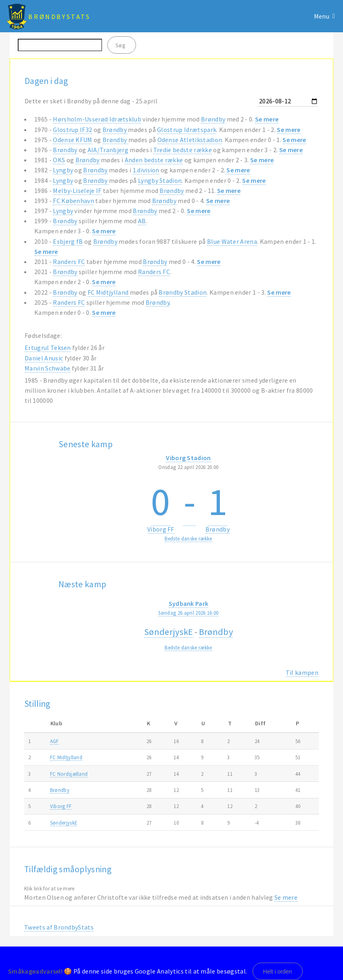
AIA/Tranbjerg (108, 150)
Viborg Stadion (188, 458)
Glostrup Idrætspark (187, 130)
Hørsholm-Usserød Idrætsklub (97, 119)
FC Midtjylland (109, 292)
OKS (59, 160)
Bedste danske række (188, 538)
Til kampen (302, 672)
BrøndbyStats (59, 17)
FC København (73, 201)
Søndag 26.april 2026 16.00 (188, 613)
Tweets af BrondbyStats (59, 927)
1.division (146, 170)
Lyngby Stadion (160, 180)
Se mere (267, 119)
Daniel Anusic (44, 358)
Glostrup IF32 (72, 130)
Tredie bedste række (183, 150)
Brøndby (213, 119)
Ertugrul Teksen (48, 348)
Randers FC (69, 262)
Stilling (37, 704)
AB (142, 221)
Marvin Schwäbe (47, 368)
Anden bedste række (154, 160)
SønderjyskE (169, 632)
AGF (54, 741)
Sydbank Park (189, 603)
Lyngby (63, 170)
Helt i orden (278, 972)
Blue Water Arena (232, 241)
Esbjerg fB (68, 241)
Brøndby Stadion (183, 292)
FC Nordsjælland (69, 774)
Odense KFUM (73, 140)
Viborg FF (161, 529)
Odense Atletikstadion (190, 140)
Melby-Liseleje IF (77, 191)
